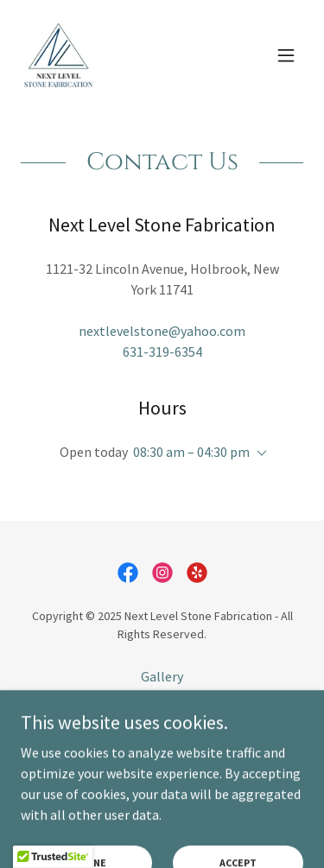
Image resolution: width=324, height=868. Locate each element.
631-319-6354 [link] (162, 352)
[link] (58, 55)
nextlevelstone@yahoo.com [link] (162, 331)
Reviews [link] (162, 725)
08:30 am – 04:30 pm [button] (191, 452)
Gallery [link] (162, 676)
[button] (286, 55)
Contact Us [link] (162, 700)
